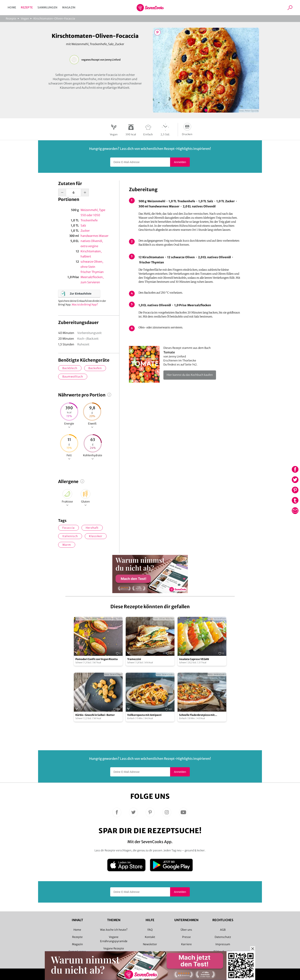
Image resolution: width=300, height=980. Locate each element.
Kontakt (150, 937)
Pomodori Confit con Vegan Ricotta (97, 659)
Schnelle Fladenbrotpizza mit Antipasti (197, 715)
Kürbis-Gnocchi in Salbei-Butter (95, 715)
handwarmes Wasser (95, 236)
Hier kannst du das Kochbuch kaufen (190, 375)
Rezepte (27, 7)
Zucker (85, 231)
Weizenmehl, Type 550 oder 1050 (93, 213)
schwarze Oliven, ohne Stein (92, 264)
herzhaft (92, 528)
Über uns (186, 930)
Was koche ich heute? (114, 930)
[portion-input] (73, 192)
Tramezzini (134, 659)
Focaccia (68, 528)
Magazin (69, 7)
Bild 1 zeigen (206, 110)
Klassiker (96, 536)
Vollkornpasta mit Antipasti (144, 715)
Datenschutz (223, 937)
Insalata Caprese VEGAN (194, 659)
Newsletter (150, 944)
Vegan (25, 19)
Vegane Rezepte (114, 948)
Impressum (223, 944)
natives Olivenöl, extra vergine (92, 244)
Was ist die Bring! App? (85, 305)
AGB (223, 930)
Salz (83, 225)
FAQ (150, 930)
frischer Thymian (92, 272)
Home (12, 7)
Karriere (186, 944)
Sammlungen (47, 7)
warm (67, 545)
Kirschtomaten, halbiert (91, 254)
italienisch (70, 536)
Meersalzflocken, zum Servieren (92, 280)
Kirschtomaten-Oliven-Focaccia (54, 19)
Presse (186, 937)
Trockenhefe (89, 220)
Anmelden (180, 162)
